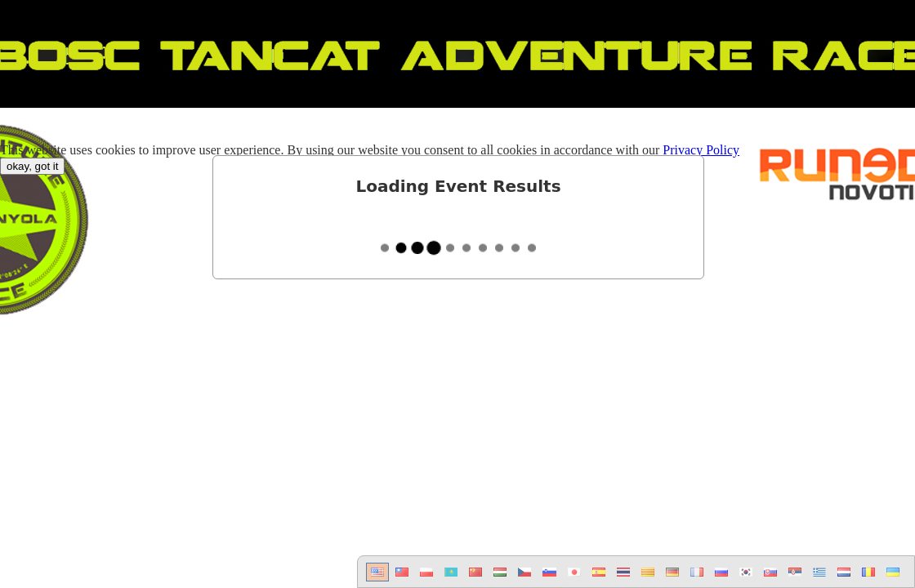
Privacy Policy (701, 150)
